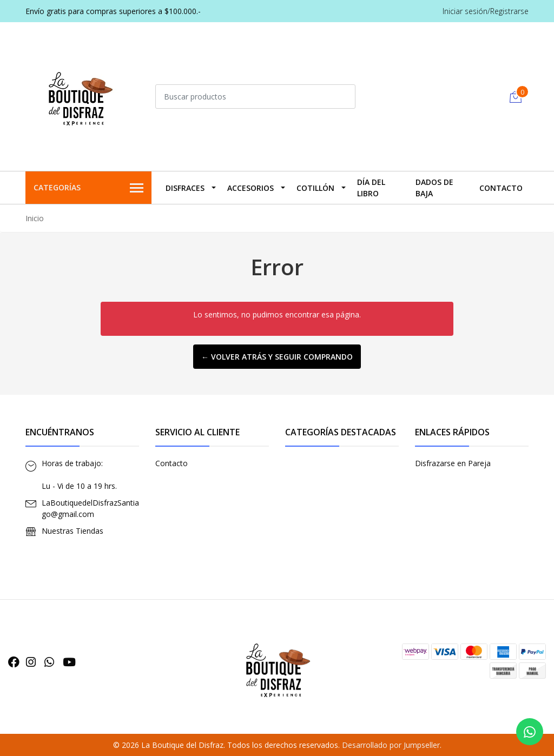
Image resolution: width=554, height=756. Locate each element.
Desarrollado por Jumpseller (391, 745)
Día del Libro (371, 188)
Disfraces (185, 188)
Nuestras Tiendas (72, 531)
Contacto (501, 188)
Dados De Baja (434, 188)
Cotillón (315, 188)
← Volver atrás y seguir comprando (277, 357)
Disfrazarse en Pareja (453, 463)
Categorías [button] (88, 188)
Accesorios (250, 188)
